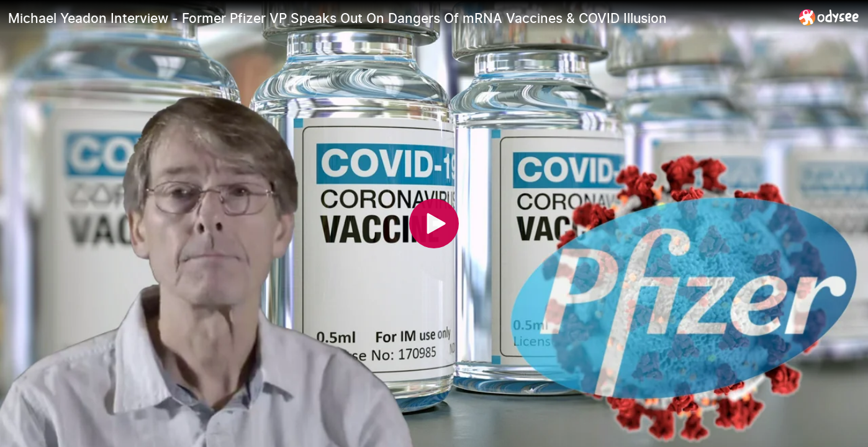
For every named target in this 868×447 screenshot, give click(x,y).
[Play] (434, 223)
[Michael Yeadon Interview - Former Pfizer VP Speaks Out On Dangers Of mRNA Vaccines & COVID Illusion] (399, 18)
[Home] (829, 17)
